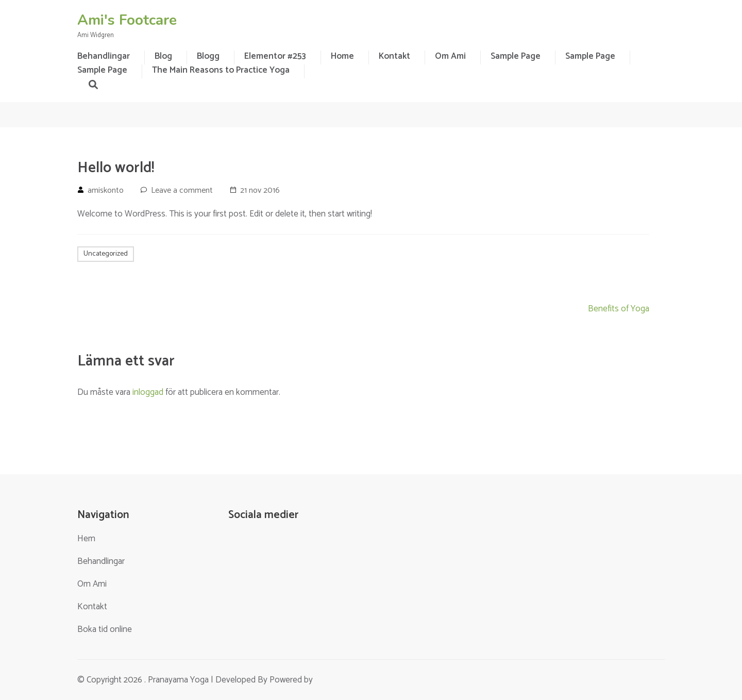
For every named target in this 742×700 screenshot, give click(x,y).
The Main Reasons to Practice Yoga (221, 70)
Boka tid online (105, 629)
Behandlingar (101, 561)
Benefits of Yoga (619, 309)
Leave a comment (182, 190)
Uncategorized (106, 254)
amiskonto (106, 190)
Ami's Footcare (127, 20)
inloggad (148, 392)
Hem (86, 539)
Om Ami (450, 56)
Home (342, 56)
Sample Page (516, 56)
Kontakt (394, 56)
